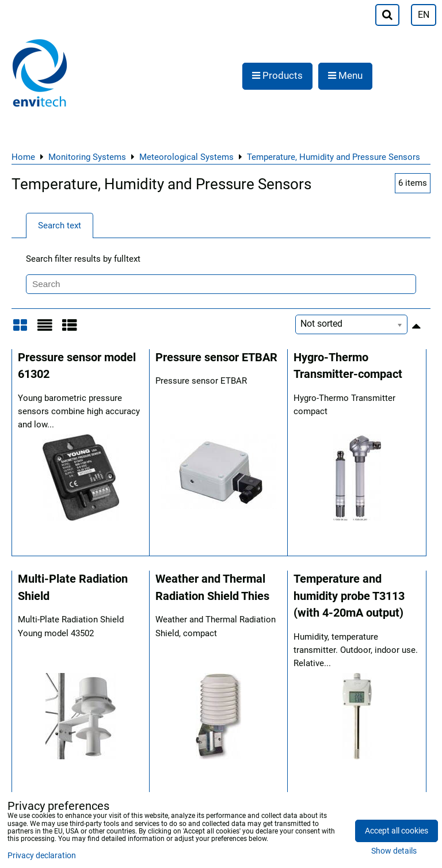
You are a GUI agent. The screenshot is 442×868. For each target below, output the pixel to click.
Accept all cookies (397, 831)
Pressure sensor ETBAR (216, 357)
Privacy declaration (42, 856)
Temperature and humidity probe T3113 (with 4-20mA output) (349, 596)
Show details (394, 851)
